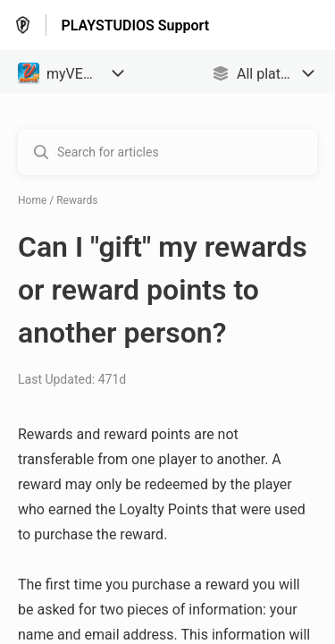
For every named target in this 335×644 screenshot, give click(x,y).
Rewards (77, 200)
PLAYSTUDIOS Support (135, 25)
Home (32, 200)
